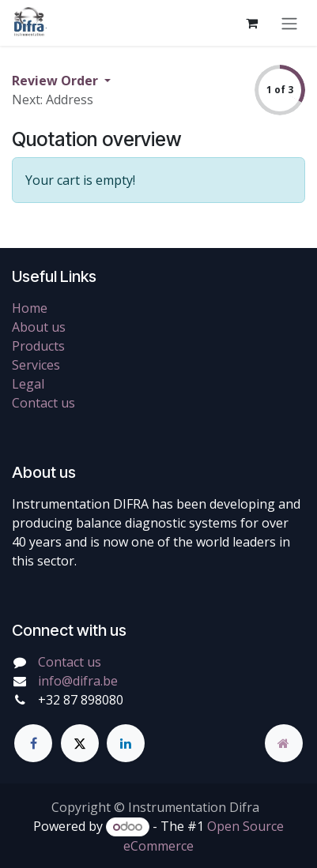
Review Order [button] (57, 81)
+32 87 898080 (81, 700)
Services (36, 365)
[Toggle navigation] (289, 23)
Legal (28, 384)
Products (38, 346)
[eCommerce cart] (251, 23)
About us (39, 327)
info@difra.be (78, 681)
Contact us (43, 403)
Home (30, 308)
